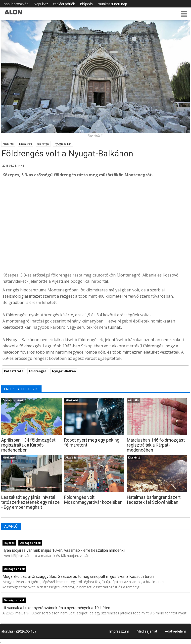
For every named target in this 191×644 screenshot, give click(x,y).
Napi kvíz (41, 4)
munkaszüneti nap (112, 4)
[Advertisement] (95, 231)
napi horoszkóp (16, 4)
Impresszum (119, 631)
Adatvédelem (175, 631)
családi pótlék (64, 4)
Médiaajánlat (147, 631)
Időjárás (86, 4)
